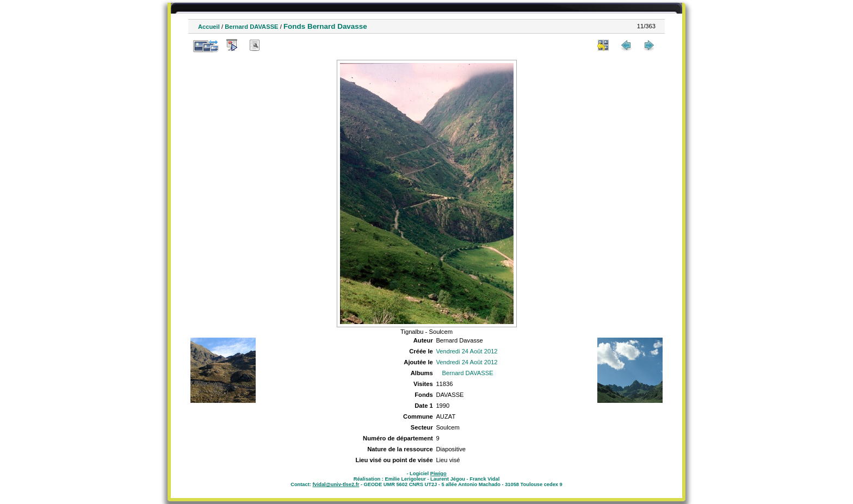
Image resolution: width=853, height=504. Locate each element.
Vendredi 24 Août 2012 (466, 351)
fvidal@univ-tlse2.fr (336, 484)
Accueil (209, 27)
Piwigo (438, 474)
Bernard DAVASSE (251, 27)
